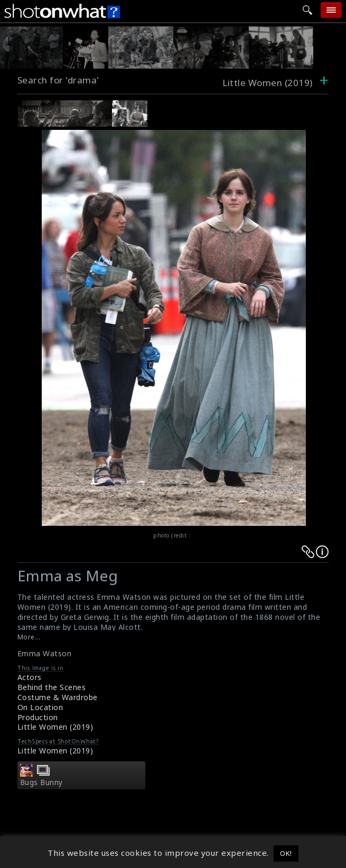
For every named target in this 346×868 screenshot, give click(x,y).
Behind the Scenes (52, 687)
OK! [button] (286, 853)
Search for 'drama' (58, 80)
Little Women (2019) (55, 727)
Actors (30, 677)
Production (38, 717)
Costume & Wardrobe (58, 697)
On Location (40, 707)
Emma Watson (45, 653)
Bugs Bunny (41, 782)
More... (29, 637)
